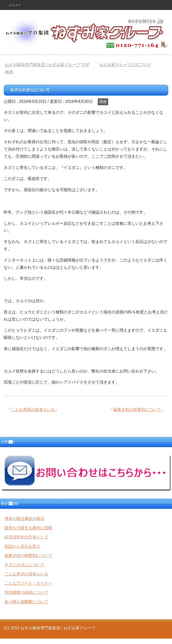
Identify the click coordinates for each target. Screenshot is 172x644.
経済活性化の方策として (26, 537)
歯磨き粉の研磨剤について (137, 410)
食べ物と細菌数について (26, 602)
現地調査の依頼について (26, 592)
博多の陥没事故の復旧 (24, 519)
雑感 (103, 102)
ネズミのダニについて (24, 565)
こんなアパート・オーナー (28, 583)
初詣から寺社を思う (22, 546)
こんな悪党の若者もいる (33, 410)
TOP (47, 65)
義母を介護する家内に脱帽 (28, 528)
